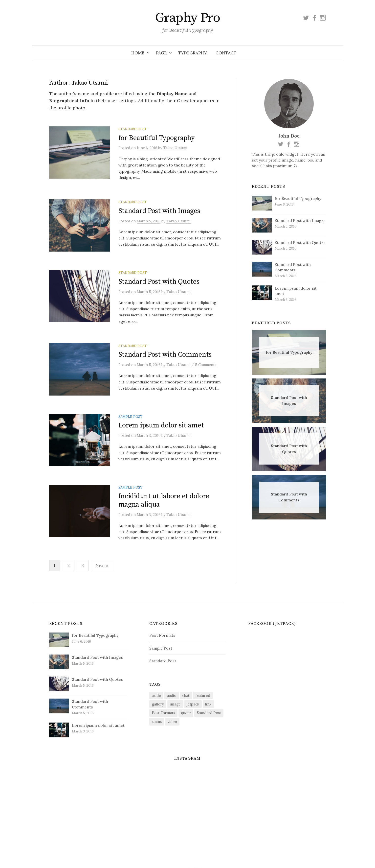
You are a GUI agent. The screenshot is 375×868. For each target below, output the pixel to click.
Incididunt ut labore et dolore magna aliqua (164, 518)
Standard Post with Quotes (159, 288)
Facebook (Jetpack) (272, 641)
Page (161, 53)
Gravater (186, 101)
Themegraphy (199, 856)
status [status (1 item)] (157, 739)
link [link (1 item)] (208, 721)
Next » (102, 583)
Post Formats (162, 653)
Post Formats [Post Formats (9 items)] (163, 730)
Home (138, 53)
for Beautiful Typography (156, 138)
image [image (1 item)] (175, 721)
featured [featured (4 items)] (203, 713)
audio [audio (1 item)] (172, 713)
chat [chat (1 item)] (186, 713)
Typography (192, 53)
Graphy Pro (188, 18)
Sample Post (131, 429)
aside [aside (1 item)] (156, 713)
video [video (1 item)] (172, 739)
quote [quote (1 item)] (186, 730)
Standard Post (133, 129)
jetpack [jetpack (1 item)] (193, 721)
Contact (226, 53)
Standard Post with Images (159, 213)
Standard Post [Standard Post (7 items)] (209, 730)
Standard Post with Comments (165, 363)
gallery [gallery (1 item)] (158, 721)
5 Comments (206, 373)
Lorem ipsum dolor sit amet (161, 438)
